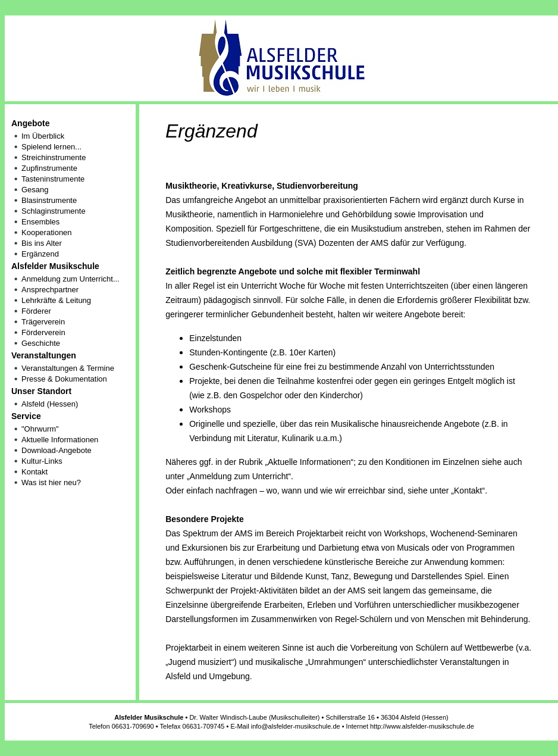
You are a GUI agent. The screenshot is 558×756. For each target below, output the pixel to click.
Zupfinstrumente (49, 168)
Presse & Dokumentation (64, 379)
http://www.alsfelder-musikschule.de (422, 726)
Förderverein (43, 332)
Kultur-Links (42, 461)
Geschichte (41, 343)
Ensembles (40, 222)
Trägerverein (43, 322)
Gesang (35, 190)
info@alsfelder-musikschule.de (296, 726)
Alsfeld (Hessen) (50, 404)
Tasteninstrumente (53, 179)
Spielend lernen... (51, 147)
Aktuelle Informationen (60, 440)
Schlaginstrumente (54, 211)
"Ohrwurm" (40, 429)
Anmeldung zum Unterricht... (70, 279)
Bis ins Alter (42, 243)
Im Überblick (43, 136)
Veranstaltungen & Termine (68, 368)
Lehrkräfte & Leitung (56, 300)
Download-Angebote (57, 450)
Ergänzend (40, 254)
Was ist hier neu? (51, 482)
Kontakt (35, 472)
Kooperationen (47, 232)
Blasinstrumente (49, 200)
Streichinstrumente (54, 157)
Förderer (36, 311)
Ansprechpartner (50, 290)
